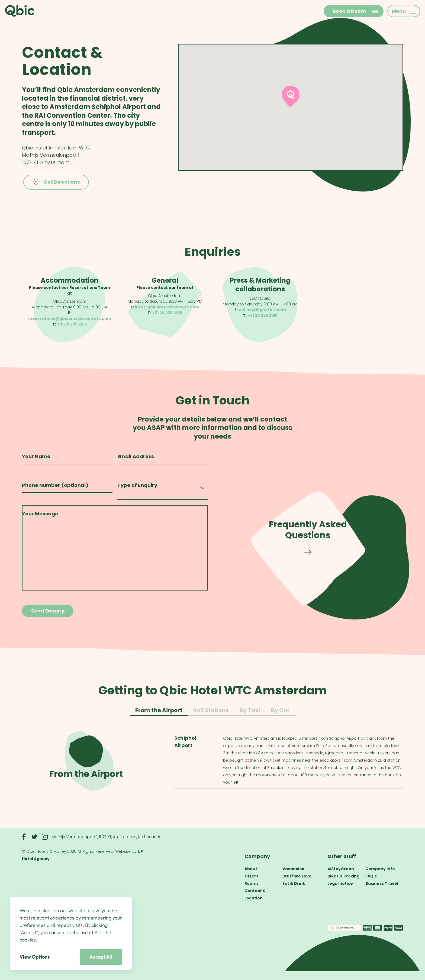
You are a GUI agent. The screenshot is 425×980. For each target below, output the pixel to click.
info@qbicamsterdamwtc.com (167, 309)
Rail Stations (211, 715)
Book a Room (355, 11)
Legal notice (340, 883)
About (251, 869)
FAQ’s (371, 876)
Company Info (380, 869)
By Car (280, 715)
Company (257, 856)
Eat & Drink (294, 883)
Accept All (101, 957)
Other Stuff (342, 856)
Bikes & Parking (343, 876)
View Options (35, 957)
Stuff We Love (297, 876)
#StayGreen (341, 869)
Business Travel (382, 883)
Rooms (252, 883)
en (312, 12)
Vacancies (293, 869)
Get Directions (56, 182)
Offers (251, 876)
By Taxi (250, 715)
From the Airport (159, 715)
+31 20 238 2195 (72, 326)
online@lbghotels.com (262, 312)
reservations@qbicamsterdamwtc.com (70, 321)
